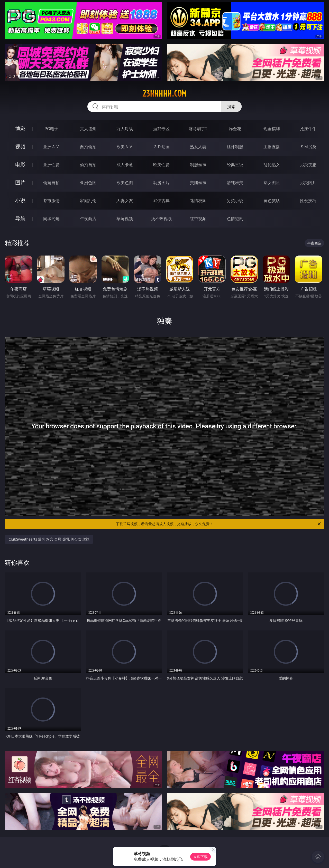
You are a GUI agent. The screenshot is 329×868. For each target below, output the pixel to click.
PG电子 (51, 129)
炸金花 (235, 129)
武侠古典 (161, 201)
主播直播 (272, 147)
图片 (20, 182)
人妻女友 (125, 201)
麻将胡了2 (198, 129)
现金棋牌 (272, 129)
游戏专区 (161, 129)
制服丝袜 (198, 165)
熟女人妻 (198, 147)
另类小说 (235, 201)
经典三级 (235, 165)
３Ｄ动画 (161, 147)
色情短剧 (235, 219)
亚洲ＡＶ (51, 147)
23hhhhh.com (164, 93)
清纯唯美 (235, 183)
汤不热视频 (161, 219)
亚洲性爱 (51, 165)
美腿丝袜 (198, 183)
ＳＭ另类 (308, 147)
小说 (20, 200)
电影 (20, 164)
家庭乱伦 (88, 201)
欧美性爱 (161, 165)
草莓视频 (125, 219)
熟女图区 (272, 183)
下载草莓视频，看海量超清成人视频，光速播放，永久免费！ (219, 524)
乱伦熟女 (272, 165)
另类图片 (308, 183)
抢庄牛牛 (308, 129)
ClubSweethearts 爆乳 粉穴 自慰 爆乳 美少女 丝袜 (49, 539)
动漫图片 (161, 183)
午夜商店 (88, 219)
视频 (20, 147)
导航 (20, 218)
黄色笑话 (272, 201)
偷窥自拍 (51, 183)
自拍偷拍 (88, 147)
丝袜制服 (235, 147)
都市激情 (51, 201)
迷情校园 (198, 201)
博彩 (20, 129)
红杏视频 (198, 219)
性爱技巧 (308, 201)
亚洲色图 (88, 183)
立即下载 (200, 857)
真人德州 (88, 129)
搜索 (231, 107)
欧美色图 (125, 183)
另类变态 (308, 165)
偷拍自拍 (88, 165)
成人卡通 (125, 165)
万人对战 (125, 129)
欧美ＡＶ (125, 147)
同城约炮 (51, 219)
